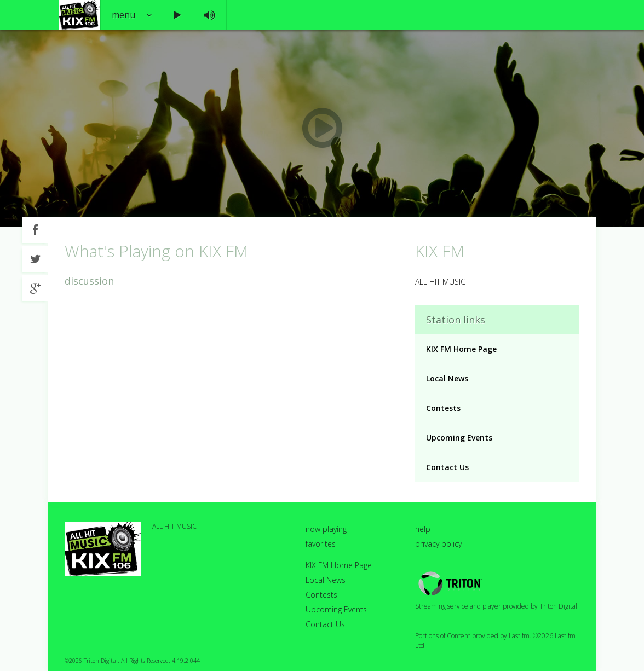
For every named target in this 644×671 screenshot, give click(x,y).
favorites (321, 544)
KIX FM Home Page (461, 349)
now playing (326, 529)
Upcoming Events (459, 438)
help (423, 529)
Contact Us (447, 467)
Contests (443, 408)
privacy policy (438, 544)
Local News (447, 378)
